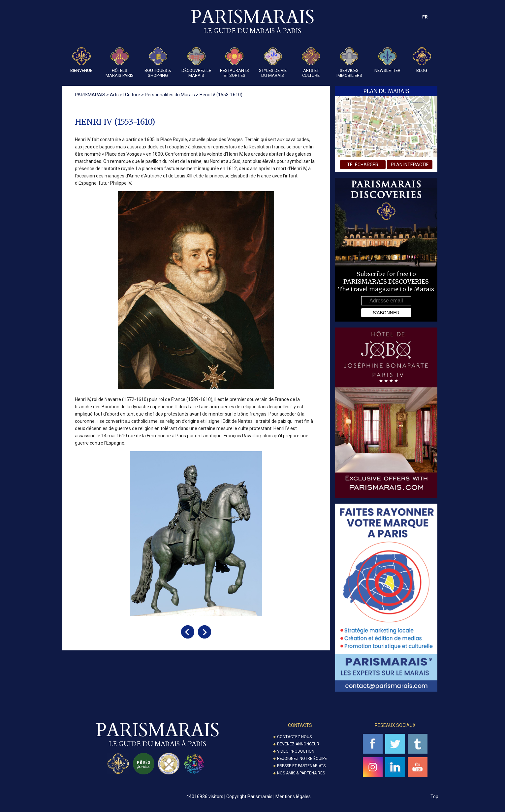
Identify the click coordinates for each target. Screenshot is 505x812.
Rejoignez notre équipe (302, 759)
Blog (422, 60)
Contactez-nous (294, 737)
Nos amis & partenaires (301, 773)
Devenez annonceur (298, 744)
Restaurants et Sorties (235, 62)
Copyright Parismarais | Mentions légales (268, 796)
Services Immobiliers (349, 62)
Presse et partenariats (301, 766)
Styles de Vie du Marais (273, 62)
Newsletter (387, 60)
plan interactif (410, 165)
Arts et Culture (311, 62)
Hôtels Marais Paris (120, 62)
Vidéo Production (296, 751)
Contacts (300, 725)
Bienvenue (81, 60)
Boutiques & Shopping (158, 62)
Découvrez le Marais (196, 62)
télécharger (363, 165)
